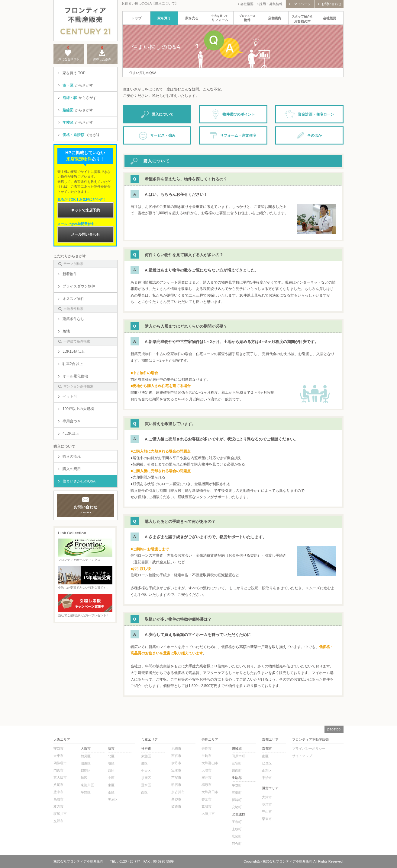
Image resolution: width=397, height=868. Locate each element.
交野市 (58, 821)
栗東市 (267, 819)
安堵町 (237, 807)
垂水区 (146, 785)
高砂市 (176, 799)
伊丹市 (176, 763)
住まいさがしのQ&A (77, 481)
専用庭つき (69, 421)
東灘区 (146, 756)
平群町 (237, 785)
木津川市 (208, 814)
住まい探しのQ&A (143, 73)
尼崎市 (176, 749)
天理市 (207, 770)
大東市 (58, 756)
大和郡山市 (210, 763)
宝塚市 (176, 770)
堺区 (111, 763)
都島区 (86, 771)
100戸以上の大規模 (76, 409)
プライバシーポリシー (309, 749)
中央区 (146, 771)
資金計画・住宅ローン (309, 114)
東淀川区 (87, 785)
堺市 (111, 749)
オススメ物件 (71, 299)
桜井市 (207, 777)
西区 (111, 771)
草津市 (267, 804)
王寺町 (237, 822)
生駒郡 (237, 778)
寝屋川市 (60, 814)
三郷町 (237, 793)
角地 (64, 331)
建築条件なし (71, 319)
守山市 (267, 812)
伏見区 (267, 763)
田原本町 (238, 756)
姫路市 (176, 806)
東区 (111, 785)
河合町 (237, 844)
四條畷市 (60, 763)
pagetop (334, 729)
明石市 (176, 785)
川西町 (237, 771)
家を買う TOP (72, 73)
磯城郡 (237, 749)
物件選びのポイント (233, 114)
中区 (111, 778)
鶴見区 (86, 756)
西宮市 (176, 756)
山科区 (267, 771)
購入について (157, 114)
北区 (111, 756)
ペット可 (68, 396)
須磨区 (146, 778)
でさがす (79, 135)
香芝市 (207, 799)
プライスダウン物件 (77, 286)
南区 (111, 792)
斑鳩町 (237, 800)
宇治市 (267, 778)
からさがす (76, 85)
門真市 (58, 770)
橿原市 (207, 785)
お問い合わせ (330, 4)
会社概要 (246, 4)
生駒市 (207, 756)
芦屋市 (176, 777)
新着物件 (68, 274)
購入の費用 (69, 469)
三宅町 (237, 763)
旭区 (84, 778)
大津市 (267, 797)
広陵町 (237, 836)
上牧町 (237, 829)
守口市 (58, 749)
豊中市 (58, 792)
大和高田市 (210, 792)
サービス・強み (157, 136)
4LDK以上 (69, 434)
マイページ (300, 4)
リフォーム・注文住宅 (233, 135)
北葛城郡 (238, 814)
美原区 (113, 800)
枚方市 (58, 806)
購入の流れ (69, 456)
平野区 (86, 792)
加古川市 (178, 792)
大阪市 (86, 749)
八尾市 (58, 785)
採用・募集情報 (270, 4)
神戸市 (146, 749)
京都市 (267, 749)
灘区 (144, 763)
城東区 (86, 763)
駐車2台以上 (71, 364)
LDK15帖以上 (71, 351)
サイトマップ (302, 756)
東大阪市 (60, 777)
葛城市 (207, 806)
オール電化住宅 (73, 376)
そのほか (310, 135)
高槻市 (58, 799)
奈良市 (207, 749)
